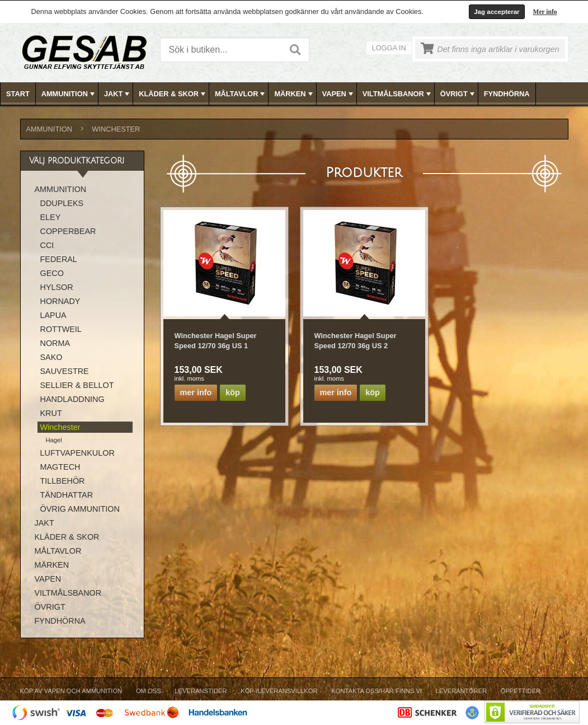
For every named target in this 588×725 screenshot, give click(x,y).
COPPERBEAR (68, 231)
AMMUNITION (69, 94)
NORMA (55, 343)
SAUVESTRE (65, 371)
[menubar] (294, 94)
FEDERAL (59, 259)
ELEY (51, 217)
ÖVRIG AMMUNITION (80, 509)
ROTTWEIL (61, 329)
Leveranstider (201, 691)
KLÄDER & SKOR (173, 94)
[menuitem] (18, 94)
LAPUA (53, 315)
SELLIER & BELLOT (77, 385)
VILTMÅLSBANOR (398, 94)
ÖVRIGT (458, 94)
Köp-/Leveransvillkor (279, 691)
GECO (52, 273)
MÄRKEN (294, 94)
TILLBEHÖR (63, 481)
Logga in (389, 48)
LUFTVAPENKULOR (77, 453)
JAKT (118, 94)
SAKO (51, 357)
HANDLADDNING (72, 399)
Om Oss (149, 691)
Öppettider (521, 691)
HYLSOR (57, 287)
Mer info (545, 12)
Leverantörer (461, 691)
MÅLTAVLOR (241, 94)
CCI (47, 245)
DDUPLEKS (62, 203)
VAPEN (339, 94)
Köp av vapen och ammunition (71, 691)
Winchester (116, 129)
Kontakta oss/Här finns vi (377, 691)
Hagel (54, 440)
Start (18, 94)
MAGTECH (60, 467)
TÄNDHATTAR (67, 495)
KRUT (51, 413)
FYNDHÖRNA (507, 94)
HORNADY (60, 301)
